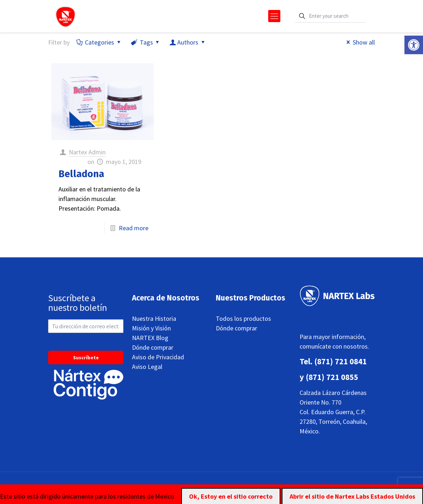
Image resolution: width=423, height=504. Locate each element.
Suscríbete (86, 358)
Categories (99, 42)
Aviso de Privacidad (158, 357)
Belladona (81, 174)
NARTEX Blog (150, 338)
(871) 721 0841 (340, 361)
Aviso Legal (147, 367)
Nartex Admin (87, 152)
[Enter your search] (330, 16)
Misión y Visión (151, 328)
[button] (414, 45)
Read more (134, 228)
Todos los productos (243, 318)
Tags (146, 42)
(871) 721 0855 (332, 377)
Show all (359, 42)
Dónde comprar (153, 347)
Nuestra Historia (154, 318)
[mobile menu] (274, 16)
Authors (188, 42)
